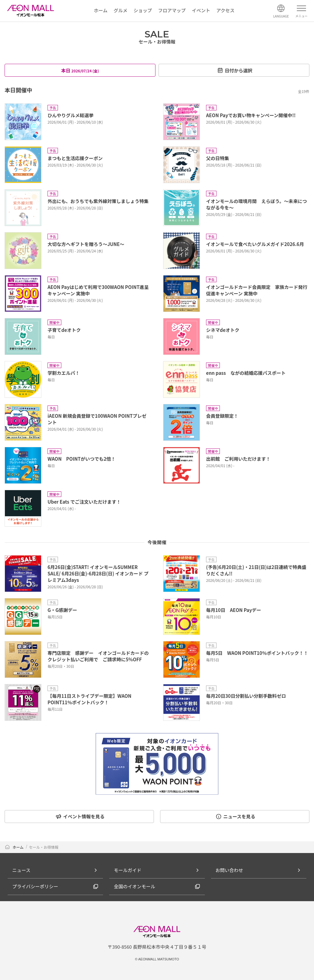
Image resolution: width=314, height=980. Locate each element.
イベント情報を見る (80, 816)
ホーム (14, 847)
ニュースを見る (235, 816)
